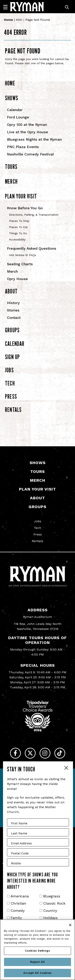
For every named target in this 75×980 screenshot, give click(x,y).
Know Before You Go (25, 208)
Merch (11, 181)
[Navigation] (7, 7)
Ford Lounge (18, 117)
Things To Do (18, 233)
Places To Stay (19, 221)
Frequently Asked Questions (32, 248)
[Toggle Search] (67, 7)
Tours (11, 167)
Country (50, 910)
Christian (18, 903)
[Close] (70, 925)
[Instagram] (45, 753)
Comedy (18, 910)
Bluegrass (52, 896)
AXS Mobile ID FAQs (22, 255)
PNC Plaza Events (23, 147)
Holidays (50, 918)
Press (11, 396)
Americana (20, 896)
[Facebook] (15, 753)
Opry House (17, 279)
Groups (12, 330)
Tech (10, 383)
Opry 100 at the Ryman (27, 125)
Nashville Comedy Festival (30, 154)
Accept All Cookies (37, 973)
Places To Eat (18, 227)
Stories (13, 310)
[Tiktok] (60, 753)
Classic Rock (54, 903)
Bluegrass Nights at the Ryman (34, 139)
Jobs (9, 370)
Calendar (15, 110)
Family (16, 918)
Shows (12, 98)
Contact (14, 318)
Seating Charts (20, 264)
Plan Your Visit (21, 196)
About (11, 291)
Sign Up (12, 357)
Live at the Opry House (27, 132)
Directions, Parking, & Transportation (34, 215)
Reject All (37, 962)
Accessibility (17, 239)
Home (8, 20)
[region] (37, 950)
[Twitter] (30, 753)
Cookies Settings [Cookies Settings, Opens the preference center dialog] (37, 951)
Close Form (66, 768)
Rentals (13, 410)
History (13, 303)
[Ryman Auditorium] (27, 7)
